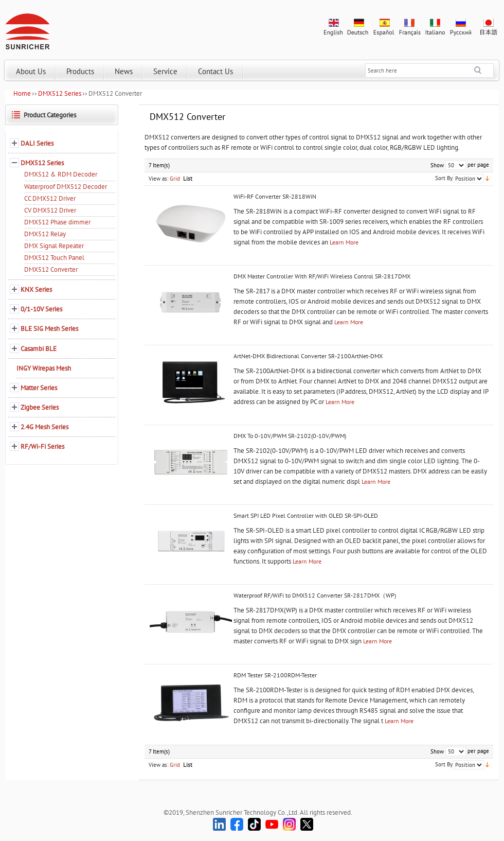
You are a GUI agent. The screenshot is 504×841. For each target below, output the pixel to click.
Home (22, 93)
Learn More (344, 242)
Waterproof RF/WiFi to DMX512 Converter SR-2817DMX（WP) (315, 595)
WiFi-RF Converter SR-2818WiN (275, 196)
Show (437, 165)
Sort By (444, 178)
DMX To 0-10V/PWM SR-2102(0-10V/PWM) (290, 436)
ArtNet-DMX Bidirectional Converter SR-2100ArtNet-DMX (308, 356)
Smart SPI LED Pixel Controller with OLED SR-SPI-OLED (306, 515)
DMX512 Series (60, 93)
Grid (175, 179)
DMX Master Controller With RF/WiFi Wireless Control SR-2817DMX (322, 276)
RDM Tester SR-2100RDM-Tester (275, 675)
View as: (158, 179)
